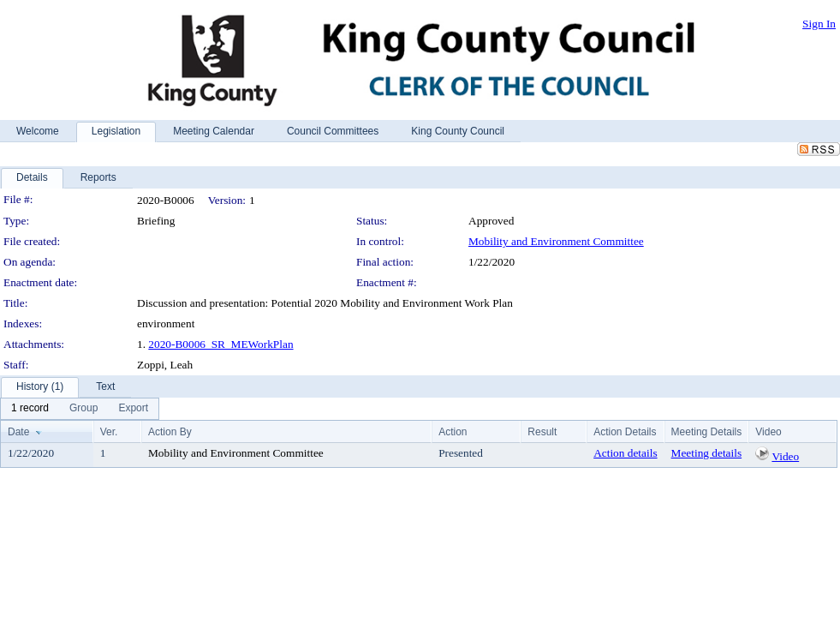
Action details (625, 453)
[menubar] (80, 409)
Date (18, 432)
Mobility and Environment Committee (556, 241)
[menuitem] (30, 409)
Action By (170, 432)
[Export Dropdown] (133, 409)
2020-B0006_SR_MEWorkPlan (220, 344)
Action (453, 432)
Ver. (109, 432)
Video (785, 456)
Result (542, 432)
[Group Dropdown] (83, 409)
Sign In (819, 24)
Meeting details (707, 453)
